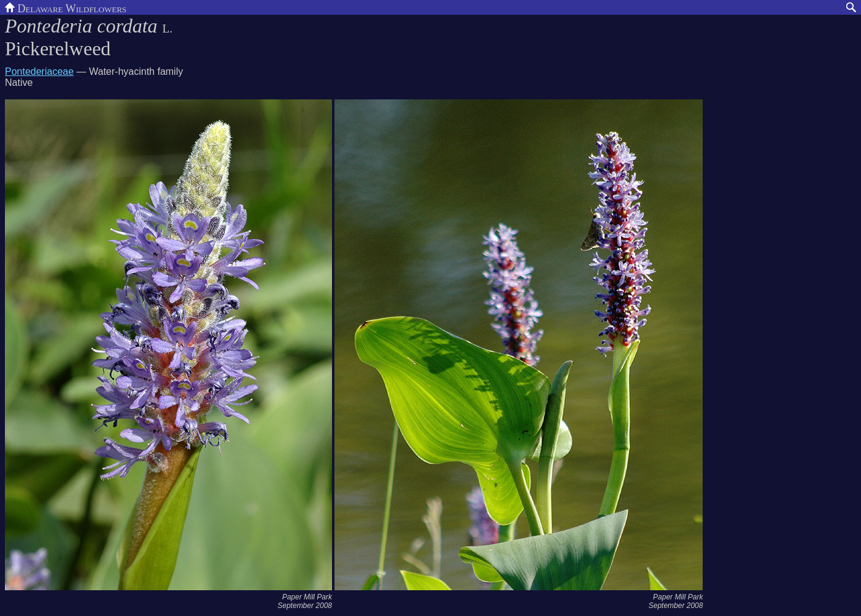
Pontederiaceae (39, 71)
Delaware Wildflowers (66, 7)
